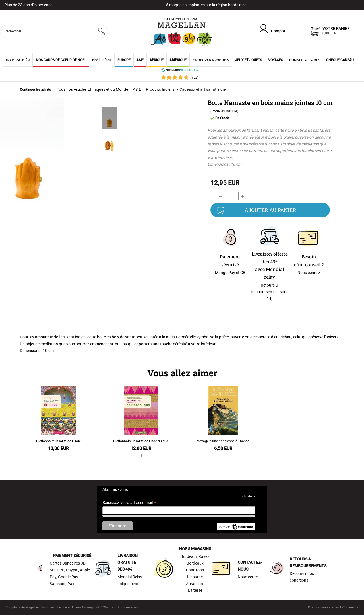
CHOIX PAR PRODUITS (211, 60)
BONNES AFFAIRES (305, 60)
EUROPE (124, 60)
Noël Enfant (102, 60)
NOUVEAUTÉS (18, 60)
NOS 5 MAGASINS (195, 549)
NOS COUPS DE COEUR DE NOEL (61, 60)
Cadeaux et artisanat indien (204, 89)
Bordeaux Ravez (195, 556)
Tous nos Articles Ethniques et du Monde (92, 89)
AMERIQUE (178, 60)
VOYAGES (276, 60)
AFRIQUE (157, 60)
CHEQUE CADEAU (340, 60)
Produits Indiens (160, 89)
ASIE (140, 60)
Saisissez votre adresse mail (129, 503)
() (195, 78)
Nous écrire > (309, 273)
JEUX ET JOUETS (249, 60)
